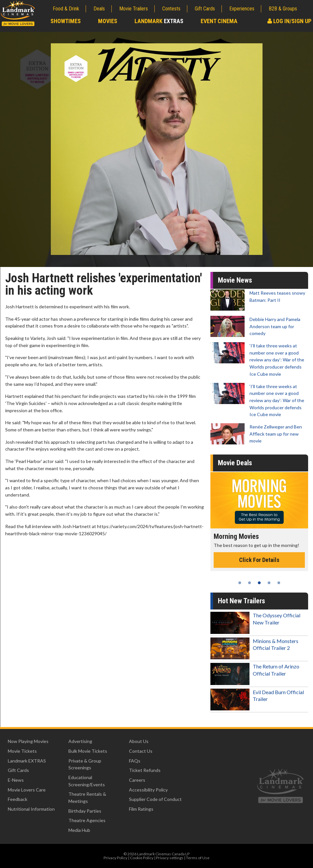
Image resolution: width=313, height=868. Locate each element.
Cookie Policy (142, 858)
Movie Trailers (134, 9)
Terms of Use (198, 858)
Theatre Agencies (87, 820)
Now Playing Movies (28, 741)
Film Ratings (141, 809)
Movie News (235, 280)
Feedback (18, 799)
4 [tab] (269, 583)
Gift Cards (205, 9)
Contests (171, 9)
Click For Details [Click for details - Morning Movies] (259, 560)
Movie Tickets (22, 751)
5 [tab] (279, 583)
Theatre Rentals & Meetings (87, 798)
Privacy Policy (115, 858)
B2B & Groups (283, 9)
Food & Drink (66, 9)
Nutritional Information (31, 809)
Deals (99, 9)
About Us (139, 741)
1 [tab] (240, 583)
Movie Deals (235, 463)
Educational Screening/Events (87, 781)
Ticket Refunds (145, 770)
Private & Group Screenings (85, 764)
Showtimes (66, 21)
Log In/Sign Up (289, 21)
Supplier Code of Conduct (155, 799)
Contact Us (141, 751)
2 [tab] (249, 583)
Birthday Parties (85, 811)
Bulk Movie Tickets (88, 751)
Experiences (242, 9)
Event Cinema (219, 21)
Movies (108, 21)
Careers (137, 780)
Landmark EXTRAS (27, 761)
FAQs (135, 761)
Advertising (80, 741)
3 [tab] (259, 583)
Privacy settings (170, 858)
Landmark (159, 21)
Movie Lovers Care (27, 790)
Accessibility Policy (148, 790)
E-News (16, 780)
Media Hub (79, 830)
